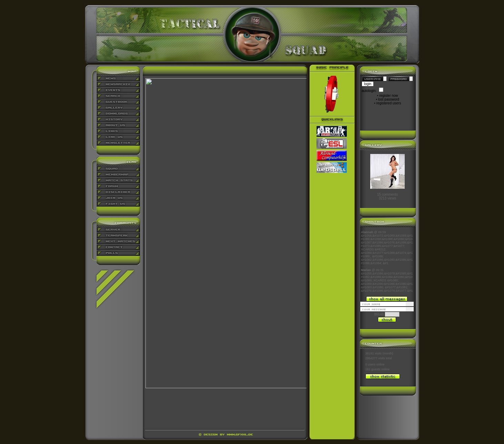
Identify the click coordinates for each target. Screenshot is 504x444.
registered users (389, 103)
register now (389, 96)
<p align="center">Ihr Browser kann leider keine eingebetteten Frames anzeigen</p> (387, 261)
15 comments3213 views (387, 196)
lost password (389, 99)
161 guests (373, 369)
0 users (371, 364)
